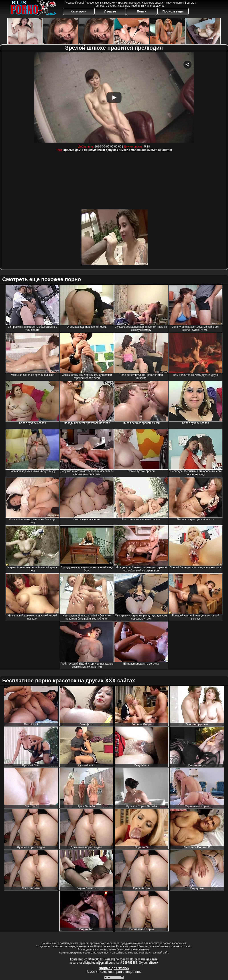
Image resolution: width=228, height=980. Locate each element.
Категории (79, 11)
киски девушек (107, 150)
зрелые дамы (73, 150)
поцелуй (90, 150)
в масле (124, 150)
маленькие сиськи (144, 150)
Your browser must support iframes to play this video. (114, 97)
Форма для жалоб (114, 968)
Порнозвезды (173, 11)
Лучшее (110, 11)
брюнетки (165, 150)
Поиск (142, 11)
